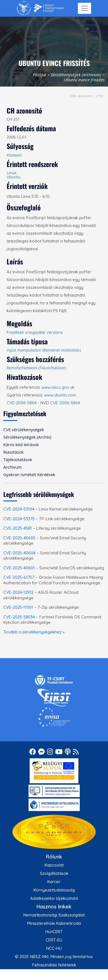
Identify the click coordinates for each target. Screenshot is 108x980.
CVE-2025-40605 (19, 538)
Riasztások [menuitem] (13, 452)
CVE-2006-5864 (22, 403)
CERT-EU (54, 940)
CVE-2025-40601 (19, 568)
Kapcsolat (54, 865)
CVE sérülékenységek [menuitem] (24, 430)
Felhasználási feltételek (54, 965)
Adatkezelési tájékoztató (54, 898)
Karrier (54, 882)
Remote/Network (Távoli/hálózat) (36, 368)
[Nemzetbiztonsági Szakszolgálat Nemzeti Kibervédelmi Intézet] (41, 8)
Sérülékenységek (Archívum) (76, 75)
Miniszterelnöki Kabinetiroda (54, 923)
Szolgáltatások (54, 873)
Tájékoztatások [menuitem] (18, 459)
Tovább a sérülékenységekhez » (34, 632)
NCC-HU (54, 948)
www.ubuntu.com (60, 395)
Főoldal (39, 75)
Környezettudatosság (54, 890)
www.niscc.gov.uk (58, 387)
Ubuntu (14, 177)
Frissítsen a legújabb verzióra (35, 332)
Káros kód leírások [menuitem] (21, 444)
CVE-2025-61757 (19, 577)
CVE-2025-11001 (18, 607)
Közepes (14, 155)
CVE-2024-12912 (18, 592)
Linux (11, 173)
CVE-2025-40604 (19, 553)
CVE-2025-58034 (19, 617)
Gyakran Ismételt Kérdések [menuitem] (29, 474)
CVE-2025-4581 (18, 528)
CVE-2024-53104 (19, 509)
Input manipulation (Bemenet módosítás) (44, 350)
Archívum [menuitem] (12, 467)
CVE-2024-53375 (19, 519)
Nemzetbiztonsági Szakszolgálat (54, 915)
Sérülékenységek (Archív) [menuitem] (27, 437)
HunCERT (54, 932)
